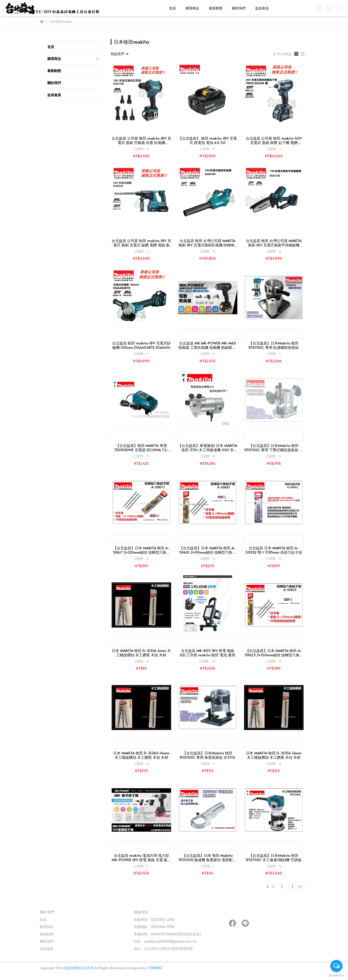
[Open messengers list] (336, 966)
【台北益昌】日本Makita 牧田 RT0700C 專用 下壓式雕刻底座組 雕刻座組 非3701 (274, 448)
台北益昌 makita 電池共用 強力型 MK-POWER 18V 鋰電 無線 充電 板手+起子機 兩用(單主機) (141, 858)
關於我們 (239, 8)
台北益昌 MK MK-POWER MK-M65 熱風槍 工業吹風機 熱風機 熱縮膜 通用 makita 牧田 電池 (207, 345)
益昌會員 (262, 8)
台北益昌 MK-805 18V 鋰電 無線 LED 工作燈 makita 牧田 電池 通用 (207, 653)
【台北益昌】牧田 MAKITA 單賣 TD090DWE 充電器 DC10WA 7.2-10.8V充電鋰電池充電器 (141, 448)
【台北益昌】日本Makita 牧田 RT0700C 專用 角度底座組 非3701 (208, 755)
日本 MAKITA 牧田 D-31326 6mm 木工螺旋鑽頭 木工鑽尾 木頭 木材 (141, 653)
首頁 (173, 8)
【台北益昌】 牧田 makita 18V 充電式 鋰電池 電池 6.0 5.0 (208, 140)
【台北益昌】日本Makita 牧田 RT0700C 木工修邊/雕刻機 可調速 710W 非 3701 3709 (274, 858)
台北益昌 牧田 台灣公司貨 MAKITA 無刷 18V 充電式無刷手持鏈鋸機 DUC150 (274, 243)
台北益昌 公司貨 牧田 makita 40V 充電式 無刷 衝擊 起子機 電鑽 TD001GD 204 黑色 (274, 140)
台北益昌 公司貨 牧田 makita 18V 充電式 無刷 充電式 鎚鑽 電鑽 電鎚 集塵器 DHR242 (141, 243)
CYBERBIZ (155, 968)
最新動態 (216, 8)
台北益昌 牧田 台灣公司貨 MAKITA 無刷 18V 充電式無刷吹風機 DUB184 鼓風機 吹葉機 (207, 243)
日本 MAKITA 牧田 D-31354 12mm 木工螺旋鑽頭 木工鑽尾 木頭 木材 (274, 755)
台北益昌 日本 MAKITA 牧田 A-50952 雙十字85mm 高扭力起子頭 (274, 550)
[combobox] (119, 54)
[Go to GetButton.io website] (336, 975)
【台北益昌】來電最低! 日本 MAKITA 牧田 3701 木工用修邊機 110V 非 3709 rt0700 (208, 448)
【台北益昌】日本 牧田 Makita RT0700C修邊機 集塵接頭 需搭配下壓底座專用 (207, 858)
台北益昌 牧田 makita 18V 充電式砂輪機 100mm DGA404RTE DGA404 (141, 345)
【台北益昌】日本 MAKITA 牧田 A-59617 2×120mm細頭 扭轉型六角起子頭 (141, 550)
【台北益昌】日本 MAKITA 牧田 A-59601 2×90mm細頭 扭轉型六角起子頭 (207, 550)
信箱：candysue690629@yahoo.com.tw (165, 941)
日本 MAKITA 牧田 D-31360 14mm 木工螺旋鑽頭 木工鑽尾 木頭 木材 (141, 755)
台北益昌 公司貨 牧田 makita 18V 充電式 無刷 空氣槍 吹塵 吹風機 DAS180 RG (141, 140)
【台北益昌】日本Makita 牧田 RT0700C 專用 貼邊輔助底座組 (274, 345)
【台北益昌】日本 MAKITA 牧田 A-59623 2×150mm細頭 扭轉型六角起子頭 (274, 653)
